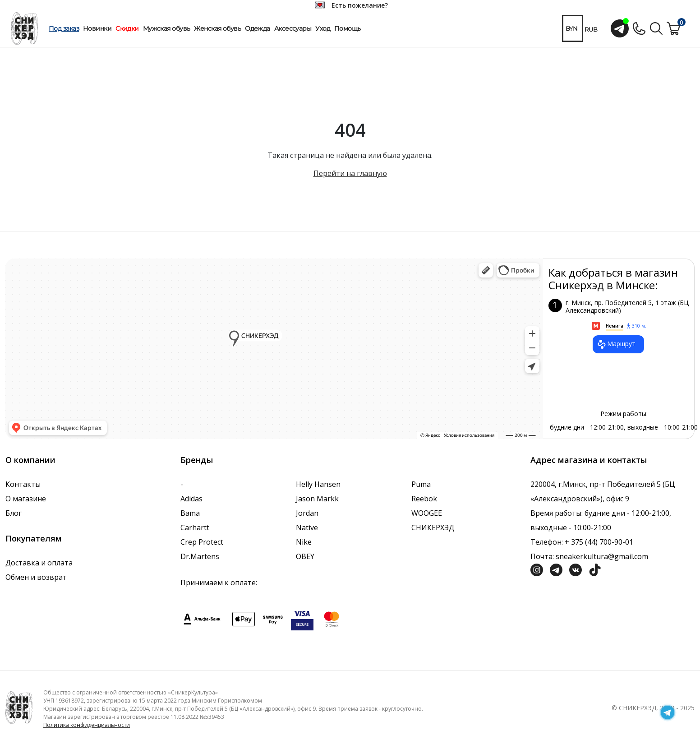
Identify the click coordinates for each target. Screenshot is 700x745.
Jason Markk (317, 499)
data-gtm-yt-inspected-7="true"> (274, 349)
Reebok (424, 499)
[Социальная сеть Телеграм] (556, 569)
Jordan (307, 513)
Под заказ (64, 28)
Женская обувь (217, 28)
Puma (421, 484)
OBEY (305, 556)
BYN (571, 28)
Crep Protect (202, 542)
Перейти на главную (350, 173)
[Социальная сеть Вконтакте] (576, 569)
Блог (14, 513)
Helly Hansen (318, 484)
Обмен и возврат (36, 577)
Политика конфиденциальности (87, 725)
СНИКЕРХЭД (433, 528)
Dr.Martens (200, 556)
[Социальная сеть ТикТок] (595, 569)
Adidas (191, 499)
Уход (323, 28)
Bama (190, 513)
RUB (591, 29)
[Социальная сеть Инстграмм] (537, 569)
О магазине (26, 499)
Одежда (258, 28)
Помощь (348, 28)
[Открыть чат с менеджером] (620, 28)
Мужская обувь (167, 28)
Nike (304, 542)
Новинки (97, 28)
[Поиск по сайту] (656, 28)
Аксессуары (293, 28)
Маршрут (616, 344)
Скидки (127, 28)
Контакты (23, 484)
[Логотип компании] (19, 707)
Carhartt (195, 528)
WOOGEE (427, 513)
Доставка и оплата (39, 563)
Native (307, 528)
